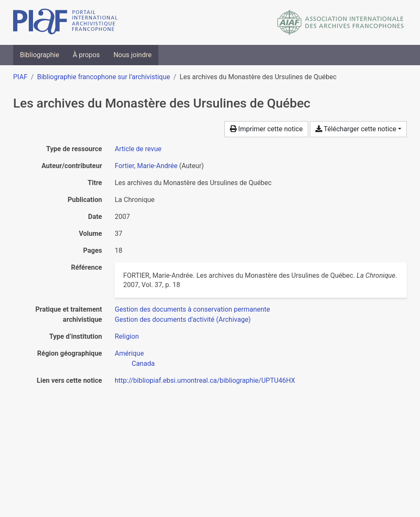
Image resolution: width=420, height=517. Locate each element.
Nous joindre (133, 55)
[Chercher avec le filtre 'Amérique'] (129, 353)
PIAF (20, 77)
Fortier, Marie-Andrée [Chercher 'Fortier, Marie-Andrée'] (146, 166)
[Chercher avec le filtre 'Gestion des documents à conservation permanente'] (192, 309)
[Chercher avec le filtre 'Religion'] (127, 336)
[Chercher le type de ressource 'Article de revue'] (138, 149)
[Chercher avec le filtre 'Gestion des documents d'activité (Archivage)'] (183, 319)
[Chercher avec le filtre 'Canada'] (143, 364)
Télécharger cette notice (356, 129)
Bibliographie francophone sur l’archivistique (103, 77)
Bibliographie (40, 55)
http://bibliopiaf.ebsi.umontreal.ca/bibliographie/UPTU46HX (205, 380)
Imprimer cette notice (266, 129)
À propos (86, 55)
